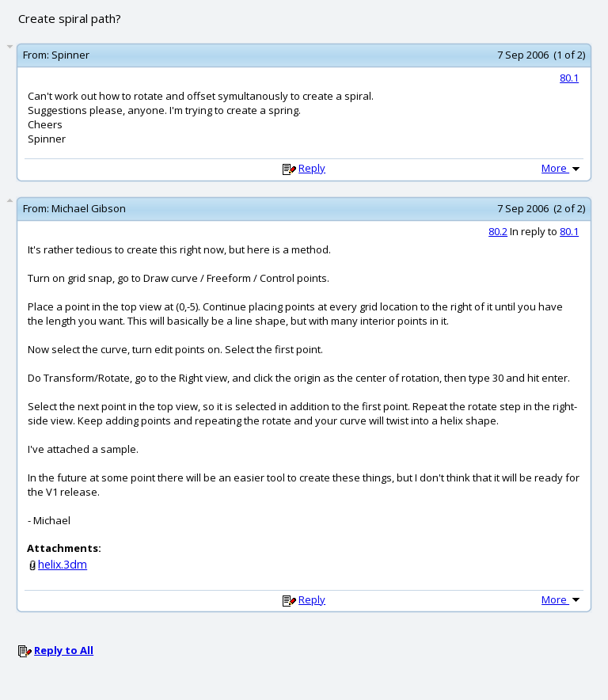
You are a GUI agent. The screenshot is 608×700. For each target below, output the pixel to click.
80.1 (569, 78)
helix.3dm (63, 564)
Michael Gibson (89, 208)
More (562, 168)
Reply (312, 168)
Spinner (70, 55)
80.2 (498, 231)
